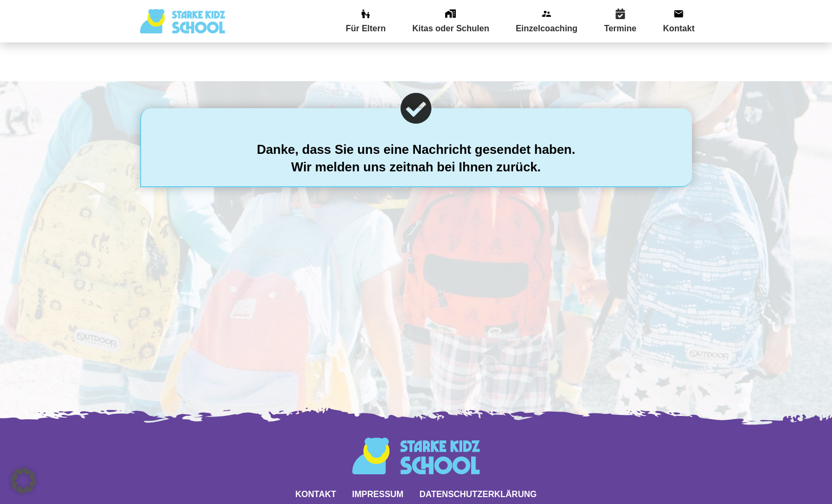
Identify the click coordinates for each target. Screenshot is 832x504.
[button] (23, 481)
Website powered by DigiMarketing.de (416, 488)
